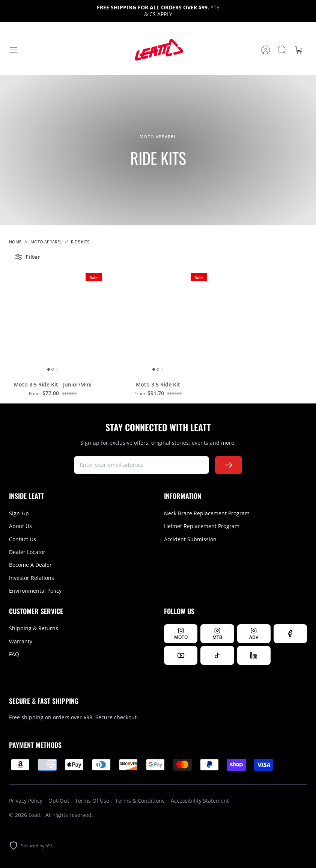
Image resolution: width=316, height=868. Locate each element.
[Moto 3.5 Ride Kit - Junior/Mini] (53, 322)
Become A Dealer (30, 565)
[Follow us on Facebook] (290, 634)
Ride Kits (80, 242)
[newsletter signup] (141, 465)
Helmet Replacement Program (202, 526)
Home (15, 242)
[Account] (266, 50)
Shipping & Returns (34, 628)
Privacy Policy (26, 801)
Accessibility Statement (200, 801)
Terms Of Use (92, 801)
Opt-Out (59, 801)
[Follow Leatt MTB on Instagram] (217, 634)
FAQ (14, 654)
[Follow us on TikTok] (217, 655)
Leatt (35, 815)
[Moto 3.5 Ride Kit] (158, 322)
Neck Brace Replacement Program (207, 513)
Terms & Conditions (140, 801)
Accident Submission (190, 539)
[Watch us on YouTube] (181, 655)
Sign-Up (19, 513)
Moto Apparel (46, 242)
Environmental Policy (35, 591)
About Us (20, 526)
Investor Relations (32, 578)
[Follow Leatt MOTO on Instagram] (181, 634)
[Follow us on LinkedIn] (254, 655)
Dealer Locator (27, 552)
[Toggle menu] (17, 50)
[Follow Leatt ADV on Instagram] (254, 634)
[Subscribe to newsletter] (229, 465)
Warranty (21, 641)
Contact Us (23, 539)
